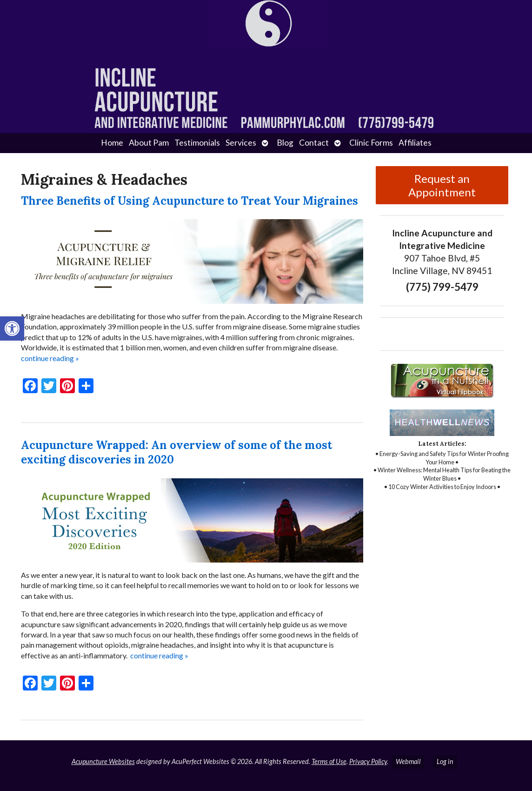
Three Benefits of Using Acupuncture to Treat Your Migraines (190, 201)
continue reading (50, 358)
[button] (12, 328)
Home (112, 143)
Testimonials (197, 143)
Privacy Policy (368, 761)
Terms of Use (329, 761)
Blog (285, 143)
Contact (314, 143)
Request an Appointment (442, 185)
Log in (445, 761)
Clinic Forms (371, 143)
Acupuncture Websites (103, 761)
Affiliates (415, 143)
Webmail (408, 761)
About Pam (149, 143)
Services (241, 143)
